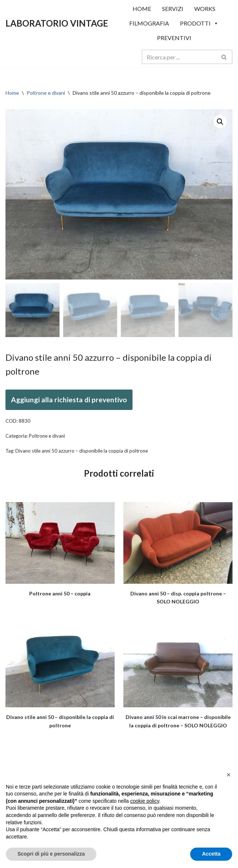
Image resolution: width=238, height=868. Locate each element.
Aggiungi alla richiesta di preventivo (69, 400)
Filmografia (149, 23)
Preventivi (174, 38)
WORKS (205, 9)
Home (12, 93)
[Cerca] (179, 57)
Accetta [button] (211, 854)
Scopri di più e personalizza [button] (51, 854)
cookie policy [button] (145, 801)
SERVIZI (173, 9)
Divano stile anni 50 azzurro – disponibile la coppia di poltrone (82, 451)
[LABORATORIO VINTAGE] (57, 23)
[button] (220, 122)
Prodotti (199, 23)
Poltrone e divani (46, 93)
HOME (142, 9)
